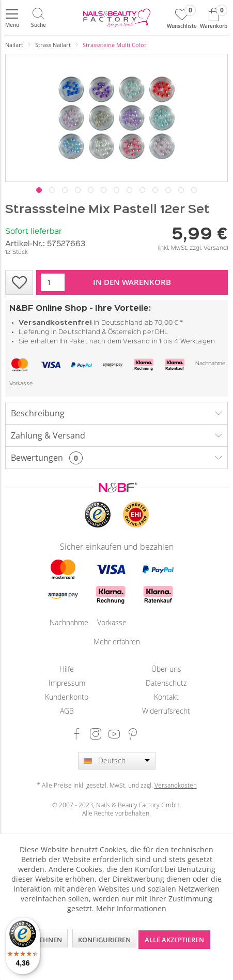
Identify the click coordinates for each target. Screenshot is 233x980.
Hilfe (67, 669)
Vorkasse (21, 384)
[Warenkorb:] (214, 18)
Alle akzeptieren (174, 940)
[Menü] (12, 18)
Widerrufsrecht (166, 711)
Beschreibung (38, 413)
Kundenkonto (67, 697)
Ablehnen (44, 940)
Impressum (67, 683)
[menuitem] (12, 18)
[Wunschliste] (182, 18)
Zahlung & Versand (48, 435)
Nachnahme (210, 364)
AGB (67, 711)
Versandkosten (176, 785)
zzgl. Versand (208, 248)
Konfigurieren (104, 940)
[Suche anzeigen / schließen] (38, 18)
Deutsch (112, 760)
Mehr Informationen (131, 908)
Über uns (166, 669)
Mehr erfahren (117, 642)
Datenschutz (166, 683)
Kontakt (166, 697)
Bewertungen (37, 458)
